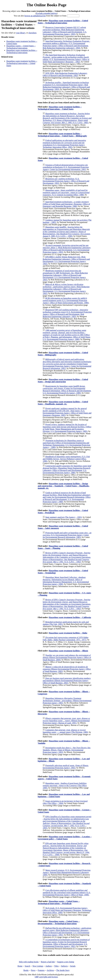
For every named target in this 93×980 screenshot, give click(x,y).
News (33, 970)
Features (41, 970)
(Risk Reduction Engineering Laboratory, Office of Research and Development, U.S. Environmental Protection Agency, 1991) (67, 931)
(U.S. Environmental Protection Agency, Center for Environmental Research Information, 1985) (67, 535)
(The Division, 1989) (65, 731)
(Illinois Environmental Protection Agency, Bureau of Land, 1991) (66, 721)
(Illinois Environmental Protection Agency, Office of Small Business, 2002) (67, 669)
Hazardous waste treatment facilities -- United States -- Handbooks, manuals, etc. (63, 403)
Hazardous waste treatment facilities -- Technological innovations (22, 51)
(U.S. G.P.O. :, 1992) (67, 557)
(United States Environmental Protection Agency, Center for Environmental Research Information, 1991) (67, 364)
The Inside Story (63, 970)
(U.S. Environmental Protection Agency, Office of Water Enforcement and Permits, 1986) (66, 300)
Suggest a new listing (66, 962)
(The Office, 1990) (65, 786)
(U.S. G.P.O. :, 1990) (67, 232)
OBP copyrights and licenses (46, 977)
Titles (56, 966)
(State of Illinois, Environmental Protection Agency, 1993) (67, 750)
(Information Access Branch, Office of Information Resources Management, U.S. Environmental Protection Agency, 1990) (66, 581)
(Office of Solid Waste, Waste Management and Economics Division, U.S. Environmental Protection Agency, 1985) (67, 428)
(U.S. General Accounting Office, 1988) (66, 192)
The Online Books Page (46, 5)
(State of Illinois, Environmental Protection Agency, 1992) (66, 767)
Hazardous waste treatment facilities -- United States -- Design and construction (63, 381)
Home (20, 966)
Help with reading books (29, 962)
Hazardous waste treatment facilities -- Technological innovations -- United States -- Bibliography (62, 135)
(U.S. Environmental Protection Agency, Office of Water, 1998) (67, 892)
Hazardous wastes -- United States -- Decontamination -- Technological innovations (59, 922)
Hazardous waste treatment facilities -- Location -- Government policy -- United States (65, 838)
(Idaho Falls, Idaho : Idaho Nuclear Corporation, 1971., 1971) (66, 639)
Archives (50, 970)
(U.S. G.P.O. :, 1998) (66, 849)
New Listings (38, 966)
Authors (49, 966)
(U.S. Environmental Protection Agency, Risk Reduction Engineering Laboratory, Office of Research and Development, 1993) (66, 86)
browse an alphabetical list (35, 16)
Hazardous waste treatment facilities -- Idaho (68, 633)
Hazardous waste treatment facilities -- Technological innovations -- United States (22, 63)
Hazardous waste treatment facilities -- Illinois (68, 651)
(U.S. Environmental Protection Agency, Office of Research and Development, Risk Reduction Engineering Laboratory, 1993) (67, 313)
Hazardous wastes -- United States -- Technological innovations (21, 47)
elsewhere (32, 33)
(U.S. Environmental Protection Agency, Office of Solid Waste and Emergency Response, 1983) (67, 412)
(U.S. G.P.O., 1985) (67, 118)
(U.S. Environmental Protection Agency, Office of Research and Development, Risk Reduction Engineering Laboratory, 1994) (66, 45)
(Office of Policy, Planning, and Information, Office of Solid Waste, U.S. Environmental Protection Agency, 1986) (67, 335)
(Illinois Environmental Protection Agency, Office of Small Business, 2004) (67, 657)
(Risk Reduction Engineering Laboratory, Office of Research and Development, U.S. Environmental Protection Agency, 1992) (66, 289)
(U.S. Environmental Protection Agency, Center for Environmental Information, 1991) (66, 167)
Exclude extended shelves (46, 13)
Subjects (64, 966)
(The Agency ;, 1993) (64, 517)
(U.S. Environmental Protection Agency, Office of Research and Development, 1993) (66, 181)
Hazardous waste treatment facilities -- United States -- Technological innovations (63, 22)
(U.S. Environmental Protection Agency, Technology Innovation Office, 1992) (64, 144)
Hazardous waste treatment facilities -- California (70, 617)
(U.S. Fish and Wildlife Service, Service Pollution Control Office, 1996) (66, 459)
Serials (73, 966)
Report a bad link (48, 962)
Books (26, 970)
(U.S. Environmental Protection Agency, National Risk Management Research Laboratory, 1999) (67, 872)
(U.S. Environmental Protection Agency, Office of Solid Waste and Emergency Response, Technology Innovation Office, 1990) (67, 910)
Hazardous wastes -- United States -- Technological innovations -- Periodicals (59, 902)
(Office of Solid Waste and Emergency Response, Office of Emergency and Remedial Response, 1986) (66, 204)
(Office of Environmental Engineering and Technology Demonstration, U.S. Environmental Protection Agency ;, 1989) (66, 444)
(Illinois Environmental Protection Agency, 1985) (67, 701)
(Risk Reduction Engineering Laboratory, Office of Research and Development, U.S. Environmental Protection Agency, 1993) (65, 31)
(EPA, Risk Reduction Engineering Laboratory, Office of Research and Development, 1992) (65, 74)
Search (27, 966)
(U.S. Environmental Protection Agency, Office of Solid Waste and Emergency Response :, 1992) (66, 58)
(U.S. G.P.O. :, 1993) (67, 822)
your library (21, 33)
